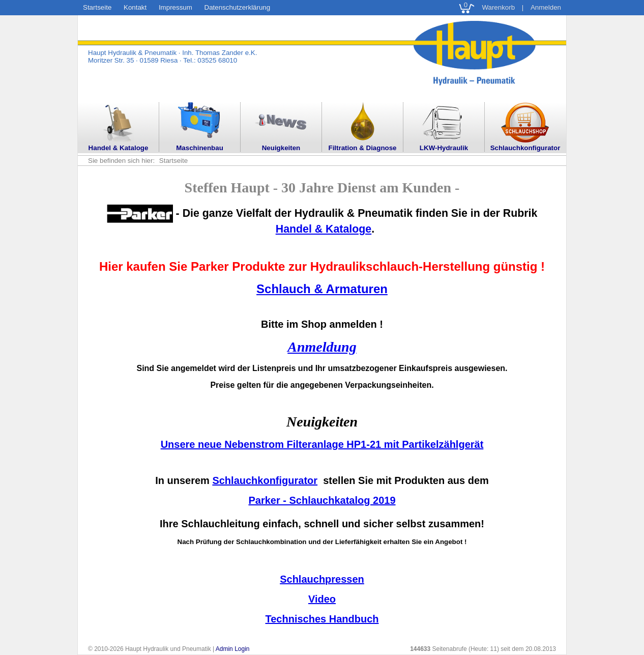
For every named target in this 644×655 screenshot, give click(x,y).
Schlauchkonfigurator (265, 480)
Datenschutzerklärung (238, 7)
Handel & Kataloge (324, 229)
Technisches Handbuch (322, 619)
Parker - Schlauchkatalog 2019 (322, 500)
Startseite (97, 7)
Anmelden (546, 7)
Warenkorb (498, 7)
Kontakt (135, 7)
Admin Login (233, 649)
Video (322, 599)
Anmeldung (322, 347)
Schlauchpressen (322, 579)
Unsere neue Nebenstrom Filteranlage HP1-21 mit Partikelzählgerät (322, 444)
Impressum (175, 7)
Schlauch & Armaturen (322, 289)
